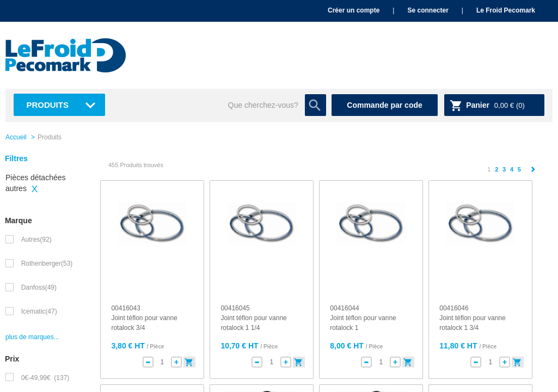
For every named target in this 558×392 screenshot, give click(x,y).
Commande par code (384, 105)
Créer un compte (354, 10)
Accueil (16, 137)
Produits (47, 105)
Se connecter (428, 10)
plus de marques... (32, 337)
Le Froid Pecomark (506, 10)
